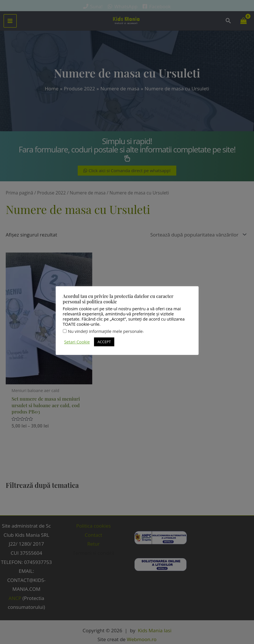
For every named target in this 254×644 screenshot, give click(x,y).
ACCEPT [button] (104, 342)
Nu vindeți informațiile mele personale (105, 331)
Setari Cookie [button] (77, 342)
